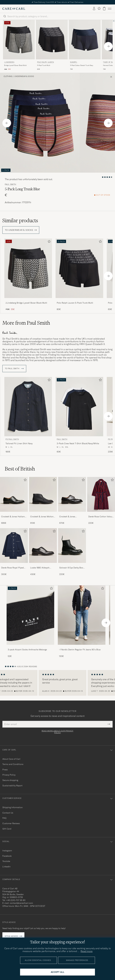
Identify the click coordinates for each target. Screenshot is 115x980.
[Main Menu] (110, 9)
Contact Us (8, 812)
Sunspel (74, 62)
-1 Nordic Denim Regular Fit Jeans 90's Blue (80, 649)
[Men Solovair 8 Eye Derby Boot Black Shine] (72, 545)
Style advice (11, 935)
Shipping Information (13, 806)
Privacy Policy (9, 774)
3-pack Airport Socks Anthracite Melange (27, 649)
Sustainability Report (12, 785)
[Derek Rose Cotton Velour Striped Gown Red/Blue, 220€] (101, 500)
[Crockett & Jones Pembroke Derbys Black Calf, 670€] (72, 500)
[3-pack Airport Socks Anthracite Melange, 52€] (30, 621)
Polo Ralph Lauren (45, 62)
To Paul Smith (14, 368)
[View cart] (104, 9)
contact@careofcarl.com (21, 902)
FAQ (4, 817)
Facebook (7, 855)
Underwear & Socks (24, 76)
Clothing (8, 76)
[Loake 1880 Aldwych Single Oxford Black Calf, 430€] (43, 551)
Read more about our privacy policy (57, 731)
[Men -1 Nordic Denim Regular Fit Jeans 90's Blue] (82, 614)
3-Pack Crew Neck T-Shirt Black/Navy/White (78, 443)
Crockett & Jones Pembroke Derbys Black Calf (70, 516)
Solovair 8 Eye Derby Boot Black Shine (72, 567)
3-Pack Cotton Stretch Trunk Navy (82, 65)
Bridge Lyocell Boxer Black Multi (15, 65)
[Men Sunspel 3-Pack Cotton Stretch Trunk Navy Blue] (85, 40)
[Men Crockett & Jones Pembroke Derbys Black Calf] (72, 493)
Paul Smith (10, 184)
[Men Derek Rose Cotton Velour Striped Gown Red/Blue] (101, 493)
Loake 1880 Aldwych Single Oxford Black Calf (42, 567)
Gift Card (7, 828)
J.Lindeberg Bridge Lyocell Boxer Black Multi (26, 303)
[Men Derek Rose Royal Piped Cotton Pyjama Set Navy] (14, 545)
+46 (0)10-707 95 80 (16, 899)
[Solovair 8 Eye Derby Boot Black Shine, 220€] (72, 551)
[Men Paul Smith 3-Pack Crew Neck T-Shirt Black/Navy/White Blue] (79, 406)
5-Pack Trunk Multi (44, 65)
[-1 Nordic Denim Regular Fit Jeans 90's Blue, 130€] (82, 621)
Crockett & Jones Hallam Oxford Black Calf (13, 516)
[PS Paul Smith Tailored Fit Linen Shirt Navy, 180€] (28, 414)
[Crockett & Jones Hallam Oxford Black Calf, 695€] (14, 500)
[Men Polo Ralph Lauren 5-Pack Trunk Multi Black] (52, 40)
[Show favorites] (99, 9)
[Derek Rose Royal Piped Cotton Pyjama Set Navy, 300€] (14, 551)
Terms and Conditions (13, 763)
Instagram (7, 850)
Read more (87, 951)
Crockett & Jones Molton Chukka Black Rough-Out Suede (42, 516)
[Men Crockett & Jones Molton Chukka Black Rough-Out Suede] (43, 493)
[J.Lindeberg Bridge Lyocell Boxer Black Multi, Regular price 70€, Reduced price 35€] (19, 45)
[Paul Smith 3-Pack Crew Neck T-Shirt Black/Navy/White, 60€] (79, 414)
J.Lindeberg (9, 62)
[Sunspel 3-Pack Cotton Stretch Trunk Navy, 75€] (85, 45)
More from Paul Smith (26, 323)
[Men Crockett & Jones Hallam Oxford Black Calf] (14, 493)
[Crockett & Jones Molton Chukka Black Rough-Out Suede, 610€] (43, 500)
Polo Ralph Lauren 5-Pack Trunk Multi (75, 303)
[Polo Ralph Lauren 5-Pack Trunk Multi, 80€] (52, 45)
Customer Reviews (11, 822)
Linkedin (6, 866)
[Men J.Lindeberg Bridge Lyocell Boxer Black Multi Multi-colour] (19, 40)
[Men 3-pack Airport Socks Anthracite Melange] (30, 614)
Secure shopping (10, 779)
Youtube (6, 860)
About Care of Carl (11, 758)
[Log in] (94, 9)
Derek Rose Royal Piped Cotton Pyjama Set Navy (13, 567)
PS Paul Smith (12, 438)
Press (5, 769)
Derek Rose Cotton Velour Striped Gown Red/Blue (101, 516)
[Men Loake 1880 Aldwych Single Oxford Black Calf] (43, 545)
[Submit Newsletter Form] (109, 723)
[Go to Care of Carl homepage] (14, 9)
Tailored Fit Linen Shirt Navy (19, 443)
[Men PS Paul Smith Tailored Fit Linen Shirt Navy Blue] (28, 406)
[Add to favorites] (49, 242)
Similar (20, 220)
